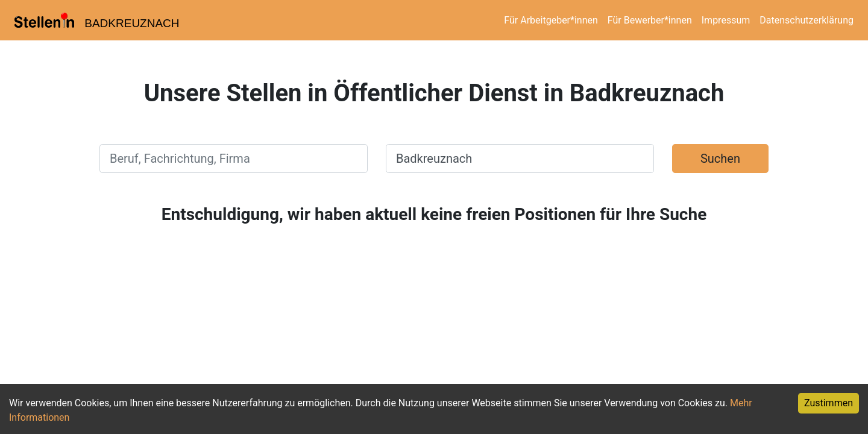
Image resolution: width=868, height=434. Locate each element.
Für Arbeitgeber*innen (551, 20)
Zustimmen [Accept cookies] (829, 403)
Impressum (726, 20)
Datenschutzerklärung (807, 20)
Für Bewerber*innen (650, 20)
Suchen (720, 159)
